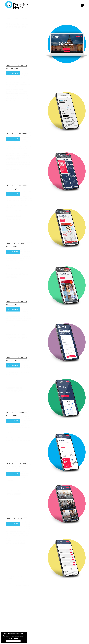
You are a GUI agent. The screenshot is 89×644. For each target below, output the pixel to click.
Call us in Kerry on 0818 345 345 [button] (16, 521)
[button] (82, 5)
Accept (9, 641)
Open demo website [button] (12, 71)
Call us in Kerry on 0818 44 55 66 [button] (16, 68)
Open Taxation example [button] (13, 469)
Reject (17, 641)
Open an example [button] (12, 192)
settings (16, 638)
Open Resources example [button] (14, 472)
